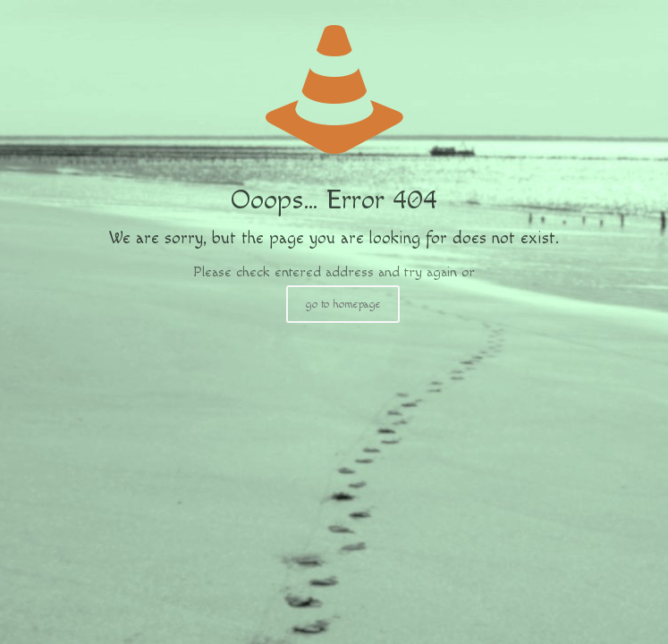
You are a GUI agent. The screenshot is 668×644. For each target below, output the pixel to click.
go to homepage (343, 304)
